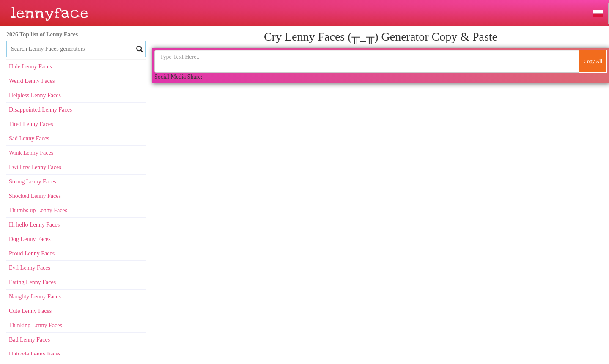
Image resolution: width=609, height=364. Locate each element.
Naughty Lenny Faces (35, 297)
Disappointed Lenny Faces (40, 110)
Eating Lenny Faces (32, 282)
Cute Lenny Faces (30, 311)
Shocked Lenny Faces (35, 196)
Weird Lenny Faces (32, 81)
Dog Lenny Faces (30, 239)
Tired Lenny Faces (31, 124)
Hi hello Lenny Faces (34, 225)
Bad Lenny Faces (29, 340)
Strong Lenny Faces (33, 182)
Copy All (593, 61)
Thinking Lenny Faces (36, 325)
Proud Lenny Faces (32, 253)
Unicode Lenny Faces (35, 354)
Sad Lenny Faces (29, 138)
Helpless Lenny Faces (35, 95)
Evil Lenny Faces (30, 268)
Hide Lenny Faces (30, 67)
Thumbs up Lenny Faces (38, 210)
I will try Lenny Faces (35, 167)
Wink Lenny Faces (31, 153)
